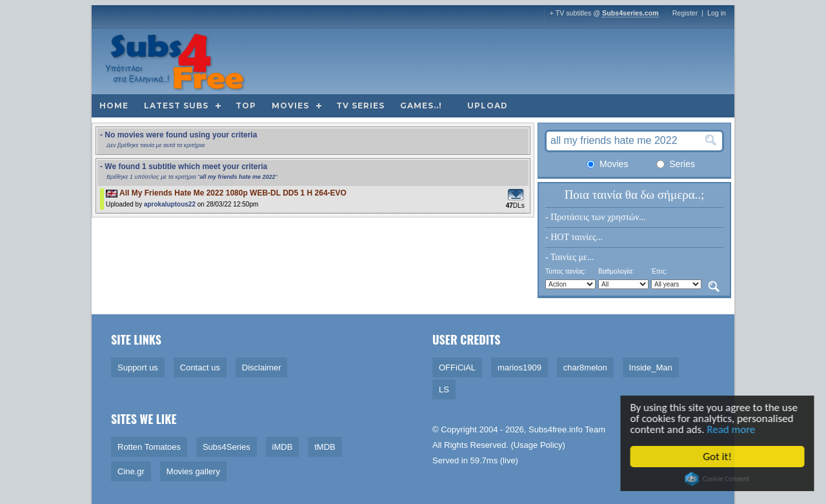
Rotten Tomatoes (149, 447)
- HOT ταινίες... (574, 237)
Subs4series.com (630, 13)
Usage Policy (538, 445)
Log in (717, 13)
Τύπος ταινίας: (566, 271)
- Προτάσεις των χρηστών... (596, 217)
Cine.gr (131, 471)
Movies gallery (193, 471)
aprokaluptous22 (170, 204)
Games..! (421, 106)
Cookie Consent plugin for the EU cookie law (720, 479)
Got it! (720, 457)
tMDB (325, 447)
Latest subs (176, 106)
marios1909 (519, 368)
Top (246, 106)
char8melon (585, 368)
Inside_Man (651, 368)
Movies (290, 106)
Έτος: (659, 271)
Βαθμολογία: (616, 271)
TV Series (360, 106)
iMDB (283, 447)
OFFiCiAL (457, 368)
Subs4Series (227, 447)
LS (444, 389)
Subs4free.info (556, 429)
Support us (138, 368)
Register (685, 13)
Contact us (200, 368)
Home (114, 106)
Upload (488, 106)
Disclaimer (262, 368)
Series (676, 164)
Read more (733, 429)
